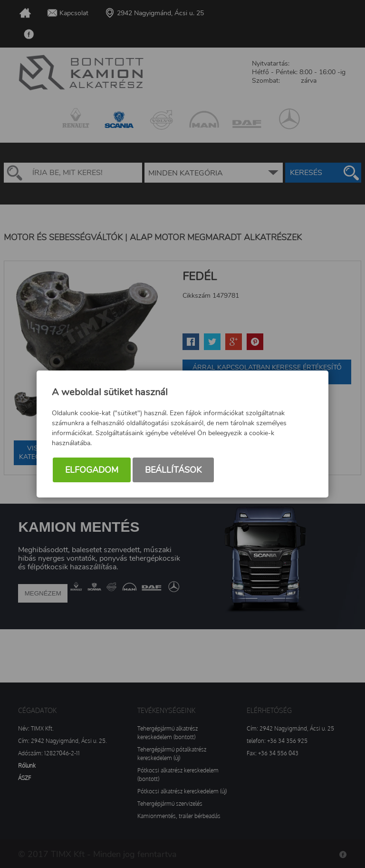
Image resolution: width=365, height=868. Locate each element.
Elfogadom (92, 470)
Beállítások (173, 470)
